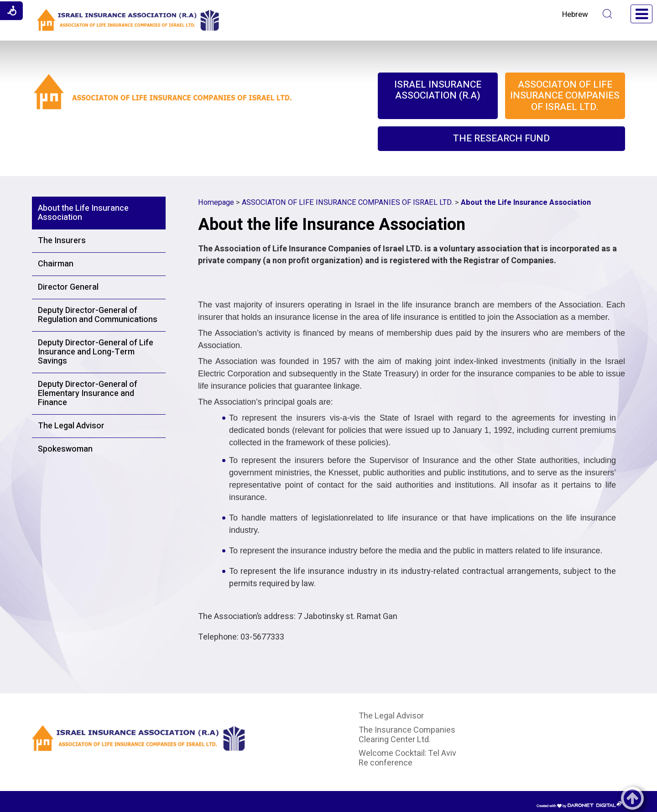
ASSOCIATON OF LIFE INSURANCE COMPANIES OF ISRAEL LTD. (347, 203)
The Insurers (62, 241)
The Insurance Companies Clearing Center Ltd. (407, 735)
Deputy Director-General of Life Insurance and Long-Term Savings (96, 352)
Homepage (216, 203)
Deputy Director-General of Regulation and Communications (98, 315)
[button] (607, 14)
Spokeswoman (65, 449)
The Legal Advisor (71, 426)
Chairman (56, 264)
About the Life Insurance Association (83, 213)
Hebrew (575, 14)
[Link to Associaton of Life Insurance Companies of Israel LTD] (163, 105)
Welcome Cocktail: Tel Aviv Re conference (407, 758)
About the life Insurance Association (332, 225)
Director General (68, 287)
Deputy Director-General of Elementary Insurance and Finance (88, 393)
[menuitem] (438, 96)
